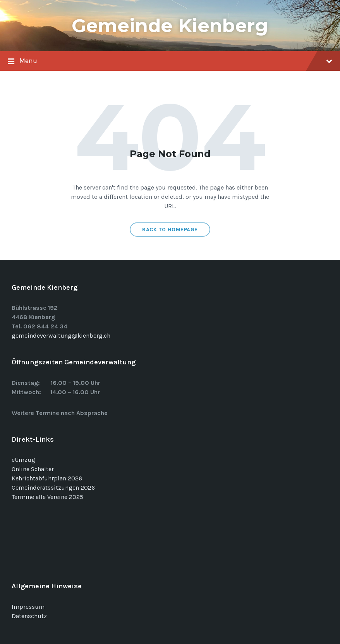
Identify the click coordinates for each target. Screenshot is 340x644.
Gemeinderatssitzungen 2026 (53, 488)
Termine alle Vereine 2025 (47, 497)
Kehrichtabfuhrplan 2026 (47, 478)
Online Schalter (33, 469)
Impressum (28, 607)
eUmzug (23, 460)
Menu (170, 61)
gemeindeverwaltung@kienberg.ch (61, 336)
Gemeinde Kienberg (170, 26)
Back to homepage (170, 230)
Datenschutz (29, 616)
